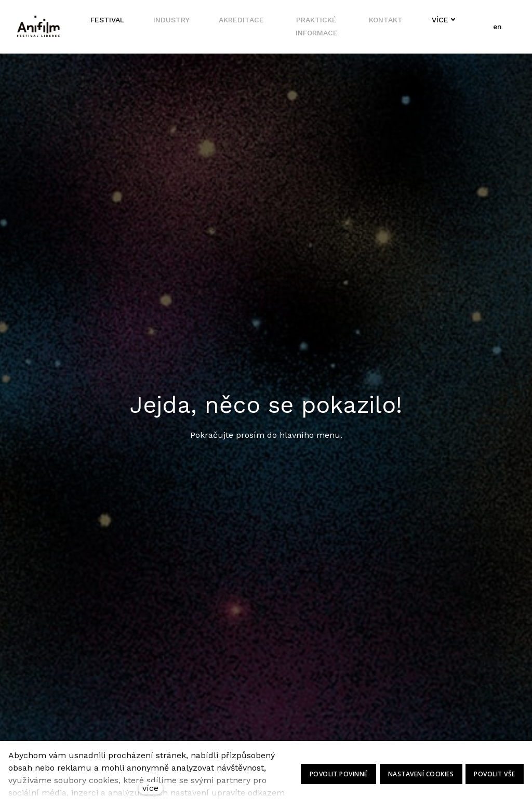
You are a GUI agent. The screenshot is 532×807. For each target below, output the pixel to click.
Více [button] (438, 20)
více (150, 788)
